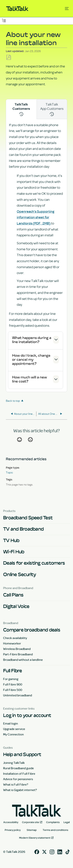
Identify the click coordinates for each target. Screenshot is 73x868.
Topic (9, 472)
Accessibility (11, 822)
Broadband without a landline (23, 660)
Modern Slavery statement (35, 838)
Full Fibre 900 (13, 684)
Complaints (53, 822)
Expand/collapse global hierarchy (4, 20)
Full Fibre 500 (13, 690)
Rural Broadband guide (18, 768)
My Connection (13, 734)
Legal (67, 822)
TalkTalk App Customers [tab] (52, 109)
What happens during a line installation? (32, 340)
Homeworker (12, 643)
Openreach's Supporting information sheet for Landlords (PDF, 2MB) (36, 217)
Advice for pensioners (18, 779)
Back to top (13, 401)
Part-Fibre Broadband (18, 654)
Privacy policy (13, 830)
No (30, 444)
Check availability (15, 638)
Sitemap (32, 830)
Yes (19, 444)
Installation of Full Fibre (19, 774)
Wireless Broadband (17, 649)
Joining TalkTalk (14, 763)
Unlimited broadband (18, 695)
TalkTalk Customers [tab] (21, 109)
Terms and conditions (55, 830)
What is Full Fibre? (16, 784)
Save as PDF (9, 57)
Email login (11, 723)
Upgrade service (14, 729)
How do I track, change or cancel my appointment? (31, 359)
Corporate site (31, 822)
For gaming (11, 679)
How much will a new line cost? (29, 379)
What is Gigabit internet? (20, 790)
